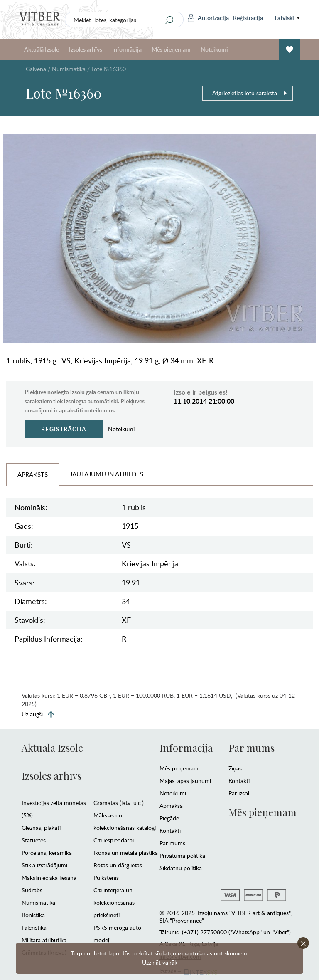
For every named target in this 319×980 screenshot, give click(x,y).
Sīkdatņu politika (181, 868)
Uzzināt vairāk (160, 962)
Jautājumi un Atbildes (107, 474)
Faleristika (34, 927)
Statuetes (34, 840)
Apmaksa (171, 806)
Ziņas (235, 768)
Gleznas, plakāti (41, 828)
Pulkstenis (106, 878)
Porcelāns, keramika (47, 853)
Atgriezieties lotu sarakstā (250, 93)
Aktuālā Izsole (42, 49)
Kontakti (170, 831)
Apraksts (33, 474)
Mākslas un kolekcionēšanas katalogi (125, 821)
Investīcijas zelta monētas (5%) (54, 809)
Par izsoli (239, 793)
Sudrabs (32, 890)
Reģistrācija (248, 18)
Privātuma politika (182, 855)
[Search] (169, 20)
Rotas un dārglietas (118, 865)
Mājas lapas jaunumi (185, 781)
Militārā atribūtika (44, 940)
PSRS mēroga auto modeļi (117, 934)
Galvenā (36, 69)
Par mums (172, 843)
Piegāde (169, 818)
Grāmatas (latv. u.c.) (119, 803)
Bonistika (33, 915)
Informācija (127, 49)
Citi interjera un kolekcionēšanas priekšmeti (114, 902)
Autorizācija (208, 18)
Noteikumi (214, 49)
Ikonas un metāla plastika (126, 853)
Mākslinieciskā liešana (49, 878)
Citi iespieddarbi (114, 840)
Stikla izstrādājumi (44, 865)
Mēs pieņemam (171, 49)
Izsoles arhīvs (86, 49)
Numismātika (69, 69)
